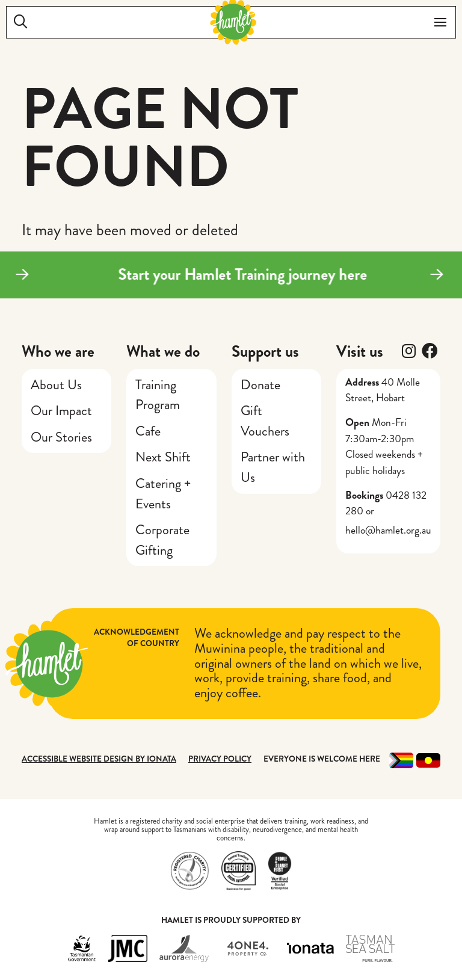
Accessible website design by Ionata (99, 759)
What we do (163, 351)
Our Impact (61, 411)
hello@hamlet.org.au (388, 530)
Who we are (58, 351)
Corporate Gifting (162, 540)
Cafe (148, 431)
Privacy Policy (220, 759)
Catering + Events (163, 494)
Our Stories (61, 437)
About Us (56, 385)
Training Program (158, 395)
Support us (265, 351)
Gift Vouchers (265, 421)
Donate (260, 385)
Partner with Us (273, 467)
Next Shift (163, 457)
